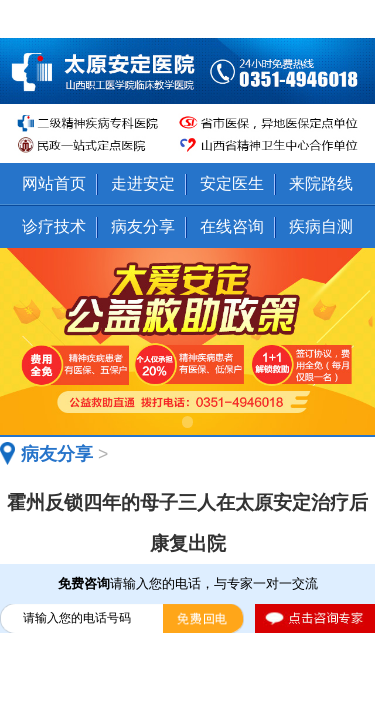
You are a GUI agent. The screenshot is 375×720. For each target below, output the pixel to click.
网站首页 (54, 183)
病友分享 (143, 226)
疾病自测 (321, 226)
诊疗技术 (54, 226)
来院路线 (321, 183)
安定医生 (232, 183)
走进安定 (143, 183)
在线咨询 (232, 226)
